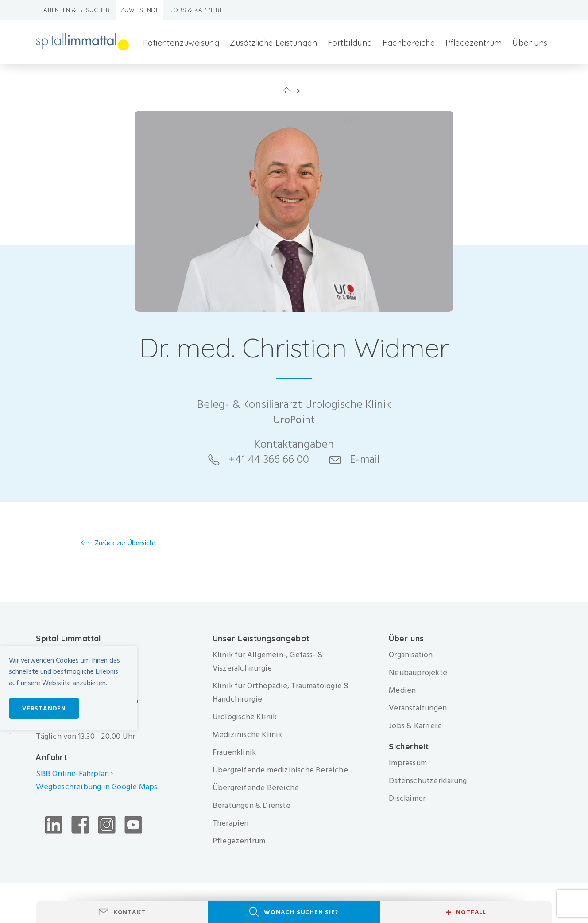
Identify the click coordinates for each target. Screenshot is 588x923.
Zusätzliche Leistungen (273, 43)
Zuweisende (140, 10)
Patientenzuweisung (181, 43)
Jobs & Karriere (196, 10)
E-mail (365, 459)
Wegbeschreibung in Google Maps (97, 787)
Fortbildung (350, 43)
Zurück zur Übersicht (125, 543)
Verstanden (44, 708)
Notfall (466, 912)
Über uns (530, 43)
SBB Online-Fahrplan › (74, 774)
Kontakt (130, 912)
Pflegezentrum (474, 43)
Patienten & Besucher (75, 10)
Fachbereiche (409, 43)
